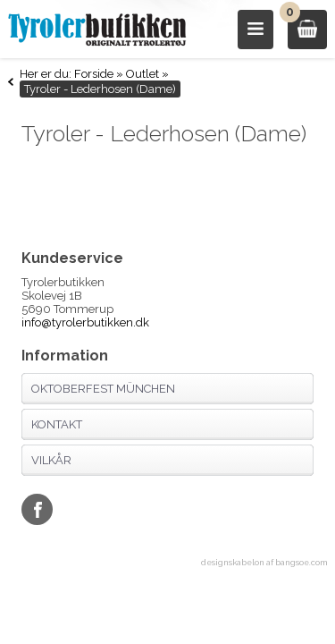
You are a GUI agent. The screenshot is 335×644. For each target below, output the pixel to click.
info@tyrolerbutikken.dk (85, 322)
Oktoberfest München (103, 389)
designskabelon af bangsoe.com (264, 563)
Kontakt (57, 424)
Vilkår (51, 460)
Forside (94, 74)
